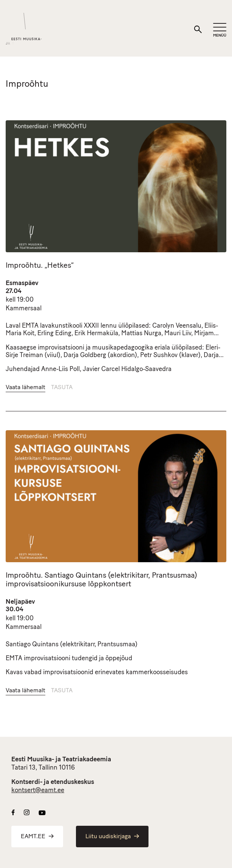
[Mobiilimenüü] (220, 30)
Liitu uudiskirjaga (112, 837)
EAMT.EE (37, 837)
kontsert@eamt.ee (38, 791)
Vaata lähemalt (26, 388)
